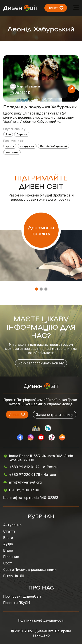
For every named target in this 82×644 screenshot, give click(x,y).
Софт (8, 563)
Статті (9, 531)
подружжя (27, 146)
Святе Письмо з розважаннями (30, 570)
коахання (12, 152)
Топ (8, 134)
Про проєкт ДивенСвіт (22, 596)
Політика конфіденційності (41, 620)
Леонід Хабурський (53, 146)
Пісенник (11, 557)
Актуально (12, 525)
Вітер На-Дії (14, 576)
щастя (10, 146)
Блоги (8, 538)
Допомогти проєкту (41, 230)
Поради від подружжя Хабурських (40, 106)
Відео (8, 550)
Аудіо (8, 544)
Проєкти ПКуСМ (17, 603)
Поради (22, 134)
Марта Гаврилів (29, 86)
